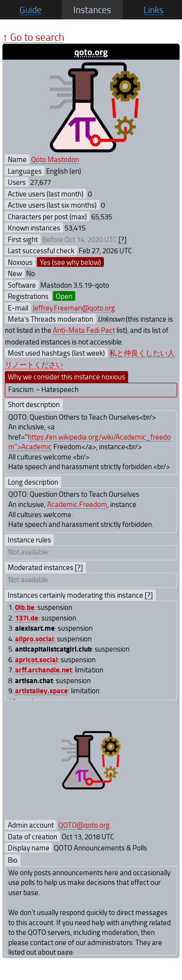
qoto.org (91, 52)
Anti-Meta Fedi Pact (84, 330)
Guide (31, 10)
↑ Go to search (33, 37)
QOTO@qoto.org (84, 825)
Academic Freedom (77, 504)
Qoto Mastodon (55, 159)
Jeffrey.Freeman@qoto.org (74, 308)
